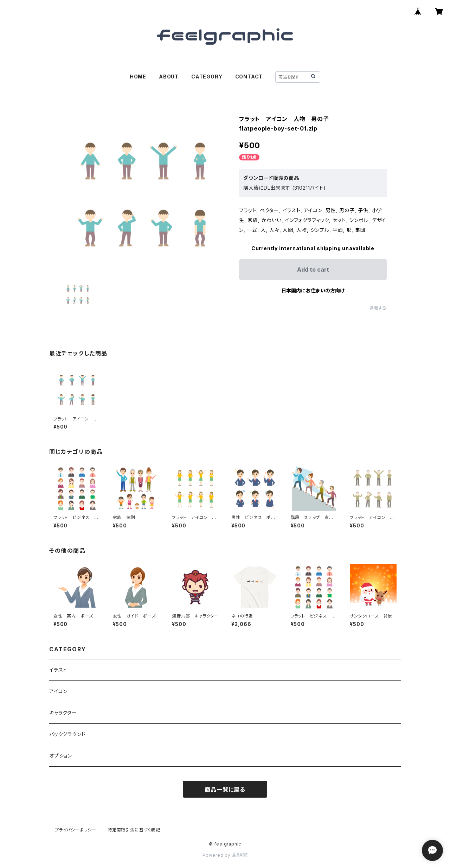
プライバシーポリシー (76, 830)
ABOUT (169, 77)
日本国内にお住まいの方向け (313, 290)
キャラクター (63, 713)
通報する (378, 308)
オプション (61, 756)
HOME (138, 77)
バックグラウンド (67, 734)
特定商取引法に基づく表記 (134, 830)
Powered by (225, 855)
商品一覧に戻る (225, 790)
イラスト (58, 670)
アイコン (58, 691)
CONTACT (249, 77)
